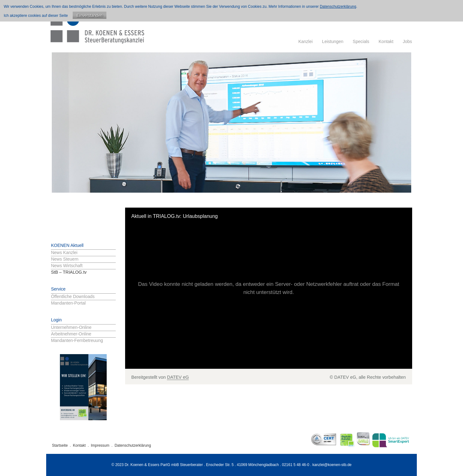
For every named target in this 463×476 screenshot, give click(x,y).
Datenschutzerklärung (133, 445)
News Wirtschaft (67, 266)
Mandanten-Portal (68, 303)
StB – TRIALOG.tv (69, 272)
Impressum (100, 445)
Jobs (407, 41)
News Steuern (65, 259)
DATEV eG (178, 377)
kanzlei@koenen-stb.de (332, 465)
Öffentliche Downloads (73, 296)
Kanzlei (305, 41)
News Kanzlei (64, 252)
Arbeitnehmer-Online (71, 334)
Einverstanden (89, 15)
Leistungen (333, 41)
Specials (361, 41)
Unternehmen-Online (71, 327)
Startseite (60, 445)
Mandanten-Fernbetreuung (77, 340)
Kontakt (386, 41)
